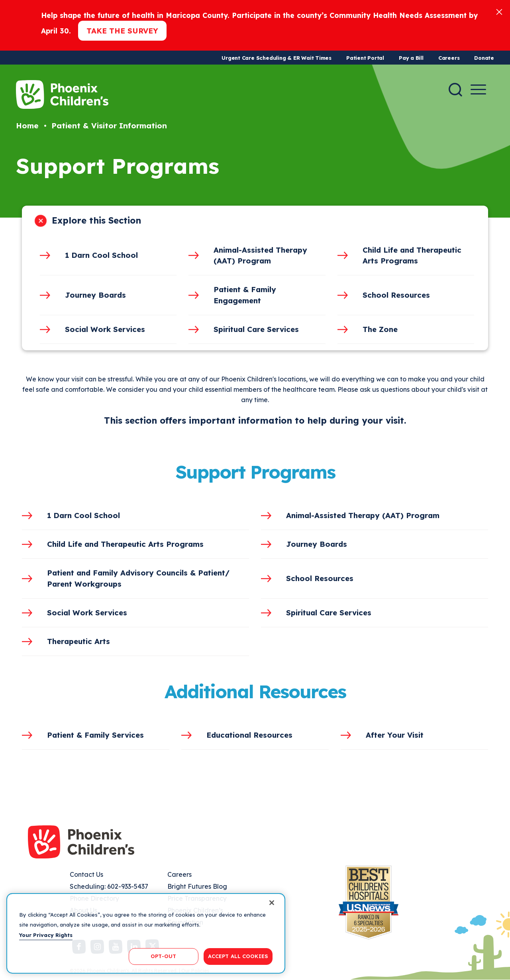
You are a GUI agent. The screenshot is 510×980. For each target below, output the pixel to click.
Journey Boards (95, 295)
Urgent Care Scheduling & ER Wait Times (277, 58)
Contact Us (86, 874)
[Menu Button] (478, 89)
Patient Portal (365, 58)
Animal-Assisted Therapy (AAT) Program (260, 255)
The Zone (380, 329)
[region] (146, 933)
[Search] (455, 90)
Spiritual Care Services (256, 329)
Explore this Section (96, 220)
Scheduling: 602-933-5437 (109, 886)
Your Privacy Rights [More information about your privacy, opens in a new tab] (46, 935)
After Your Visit (395, 735)
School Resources (396, 295)
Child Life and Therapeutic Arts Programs (412, 255)
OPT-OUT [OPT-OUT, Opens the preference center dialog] (163, 956)
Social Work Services (105, 329)
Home (27, 126)
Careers (449, 58)
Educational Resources (249, 735)
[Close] (499, 11)
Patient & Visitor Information (109, 126)
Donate (484, 58)
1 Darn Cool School (101, 255)
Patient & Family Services (95, 735)
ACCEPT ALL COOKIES (238, 956)
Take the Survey (122, 31)
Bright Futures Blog (197, 886)
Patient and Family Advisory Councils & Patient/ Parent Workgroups (138, 578)
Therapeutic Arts (78, 641)
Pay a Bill (411, 58)
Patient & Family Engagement (245, 295)
